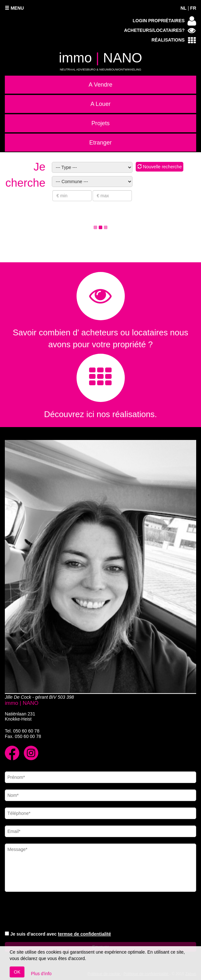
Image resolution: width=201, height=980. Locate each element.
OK (17, 972)
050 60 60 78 (26, 731)
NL (183, 8)
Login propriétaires (164, 21)
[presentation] (54, 912)
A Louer (100, 104)
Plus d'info (41, 974)
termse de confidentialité (84, 934)
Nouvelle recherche (160, 167)
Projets (100, 123)
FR (193, 8)
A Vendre (101, 85)
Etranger (101, 143)
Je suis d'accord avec (61, 934)
